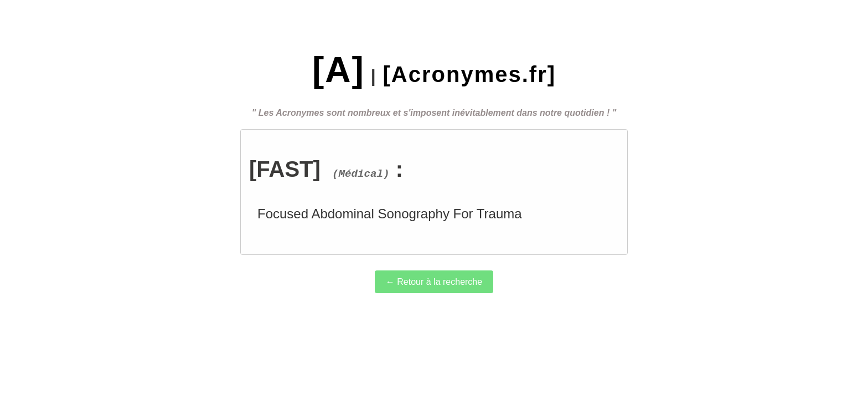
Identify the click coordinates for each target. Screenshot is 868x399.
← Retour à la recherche (434, 282)
